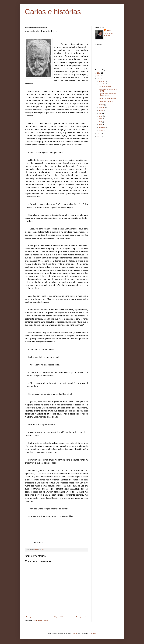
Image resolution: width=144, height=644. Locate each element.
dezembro (102, 81)
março (101, 125)
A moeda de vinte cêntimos (107, 98)
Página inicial (58, 617)
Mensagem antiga (81, 617)
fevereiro (102, 127)
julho (101, 113)
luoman (75, 633)
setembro (102, 108)
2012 (99, 79)
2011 (99, 134)
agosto (101, 110)
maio (101, 119)
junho (101, 116)
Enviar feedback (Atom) (41, 620)
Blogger (93, 633)
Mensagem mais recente (33, 617)
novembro (102, 84)
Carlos (109, 30)
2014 (99, 73)
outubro (102, 105)
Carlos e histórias (53, 12)
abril (100, 122)
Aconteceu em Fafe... (105, 86)
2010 (99, 137)
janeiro (101, 130)
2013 (99, 76)
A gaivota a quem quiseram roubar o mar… (107, 95)
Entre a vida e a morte (106, 101)
